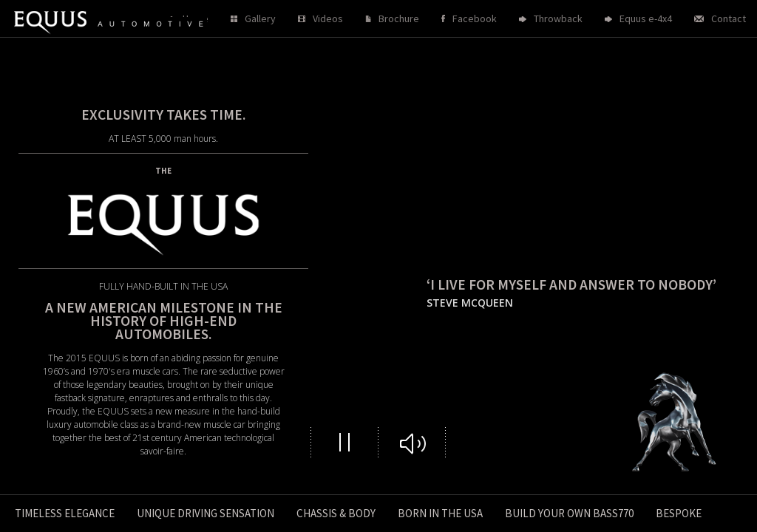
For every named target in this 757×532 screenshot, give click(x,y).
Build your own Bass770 (569, 513)
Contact (729, 18)
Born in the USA (440, 513)
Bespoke (679, 513)
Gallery (260, 18)
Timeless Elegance (65, 513)
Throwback (558, 18)
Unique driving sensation (206, 513)
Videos (328, 18)
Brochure (399, 18)
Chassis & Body (336, 513)
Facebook (475, 18)
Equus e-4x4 (646, 18)
